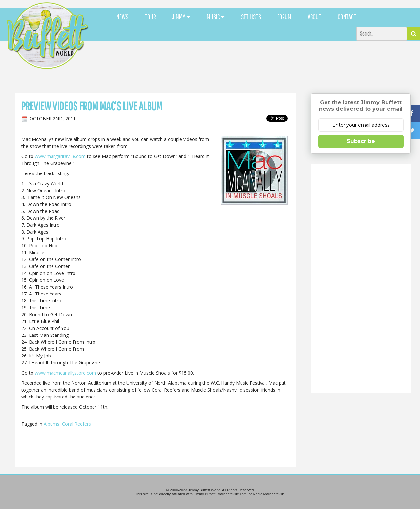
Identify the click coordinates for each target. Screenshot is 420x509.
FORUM (284, 17)
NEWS (122, 17)
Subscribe (361, 141)
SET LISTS (251, 17)
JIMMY (181, 17)
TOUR (150, 17)
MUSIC (216, 17)
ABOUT (315, 17)
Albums (52, 424)
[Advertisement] (257, 59)
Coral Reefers (76, 424)
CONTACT (347, 17)
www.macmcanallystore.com (65, 373)
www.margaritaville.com (60, 156)
